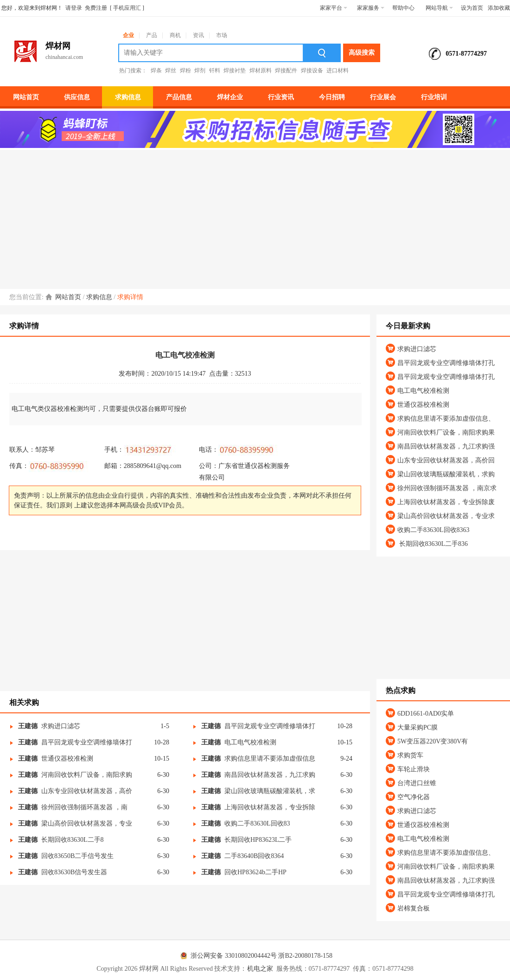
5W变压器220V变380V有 (433, 741)
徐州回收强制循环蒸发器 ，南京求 (447, 488)
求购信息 (99, 297)
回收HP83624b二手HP (255, 872)
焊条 (156, 70)
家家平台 (334, 8)
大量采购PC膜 (418, 727)
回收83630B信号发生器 (74, 872)
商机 (175, 35)
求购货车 (410, 755)
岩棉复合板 (414, 908)
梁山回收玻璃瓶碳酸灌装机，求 (270, 791)
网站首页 (68, 297)
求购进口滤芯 (61, 726)
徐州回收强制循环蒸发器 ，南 (84, 807)
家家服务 (371, 8)
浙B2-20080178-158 (305, 956)
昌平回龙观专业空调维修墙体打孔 (446, 363)
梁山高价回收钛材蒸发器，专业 (87, 823)
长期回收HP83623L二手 (258, 840)
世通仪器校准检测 (67, 759)
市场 (222, 35)
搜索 (322, 53)
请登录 (74, 8)
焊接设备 (312, 70)
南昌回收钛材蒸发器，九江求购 (270, 775)
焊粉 (185, 70)
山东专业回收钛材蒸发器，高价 (87, 791)
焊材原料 (261, 70)
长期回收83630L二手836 (433, 544)
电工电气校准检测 (250, 742)
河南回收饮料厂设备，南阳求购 (87, 775)
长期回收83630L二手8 (73, 840)
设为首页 (472, 8)
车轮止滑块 (414, 769)
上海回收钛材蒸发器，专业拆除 (270, 807)
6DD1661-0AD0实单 (426, 714)
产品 (152, 35)
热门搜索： (133, 70)
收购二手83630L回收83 (257, 823)
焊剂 (200, 70)
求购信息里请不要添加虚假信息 (270, 759)
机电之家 (260, 969)
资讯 (198, 35)
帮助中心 (403, 8)
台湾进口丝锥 (417, 783)
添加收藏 (499, 8)
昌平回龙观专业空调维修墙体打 (270, 726)
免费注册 (96, 8)
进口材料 (338, 70)
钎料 (215, 70)
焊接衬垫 (235, 70)
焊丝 (171, 70)
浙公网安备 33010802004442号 (227, 956)
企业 (128, 35)
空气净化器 (414, 797)
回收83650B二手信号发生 (77, 856)
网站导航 (439, 8)
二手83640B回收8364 (254, 856)
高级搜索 (362, 53)
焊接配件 (286, 70)
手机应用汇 (127, 8)
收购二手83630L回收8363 (433, 530)
